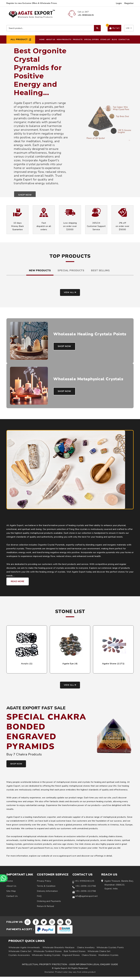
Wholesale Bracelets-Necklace (58, 951)
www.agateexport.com (65, 859)
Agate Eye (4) (70, 666)
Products (78, 39)
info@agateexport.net (86, 899)
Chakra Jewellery (86, 951)
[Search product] (54, 28)
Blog (114, 39)
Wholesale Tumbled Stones (48, 955)
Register (129, 3)
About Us (51, 39)
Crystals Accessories (19, 958)
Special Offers (91, 39)
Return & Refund (45, 909)
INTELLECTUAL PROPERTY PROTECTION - (45, 968)
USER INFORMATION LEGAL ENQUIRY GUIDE (94, 968)
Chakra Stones (89, 958)
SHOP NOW (17, 767)
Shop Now (65, 350)
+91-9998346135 (84, 884)
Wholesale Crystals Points (110, 951)
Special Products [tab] (71, 270)
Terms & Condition (46, 889)
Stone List (105, 39)
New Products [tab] (40, 270)
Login (119, 3)
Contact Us (124, 39)
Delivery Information (47, 894)
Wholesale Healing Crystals (46, 958)
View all (70, 293)
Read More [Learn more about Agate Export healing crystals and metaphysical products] (18, 584)
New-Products (64, 39)
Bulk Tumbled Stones (75, 955)
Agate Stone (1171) (113, 666)
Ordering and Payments (49, 904)
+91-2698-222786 (86, 889)
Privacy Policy (44, 884)
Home (42, 39)
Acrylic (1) (27, 666)
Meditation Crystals (108, 958)
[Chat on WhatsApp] (4, 878)
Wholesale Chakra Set (20, 955)
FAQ (39, 899)
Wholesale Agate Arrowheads (24, 951)
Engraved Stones (71, 958)
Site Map (11, 894)
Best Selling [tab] (100, 270)
